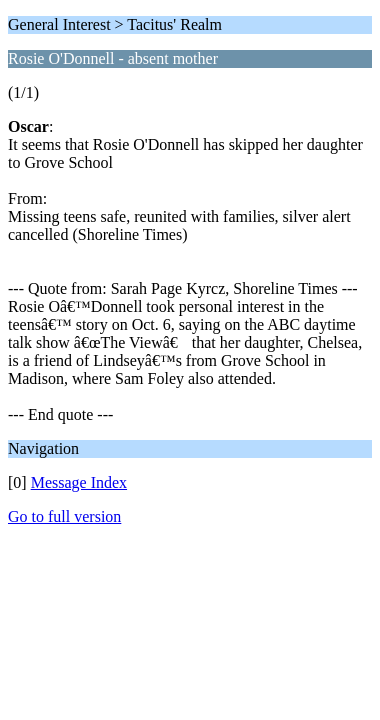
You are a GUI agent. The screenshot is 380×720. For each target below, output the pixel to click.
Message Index (79, 482)
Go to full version (64, 516)
